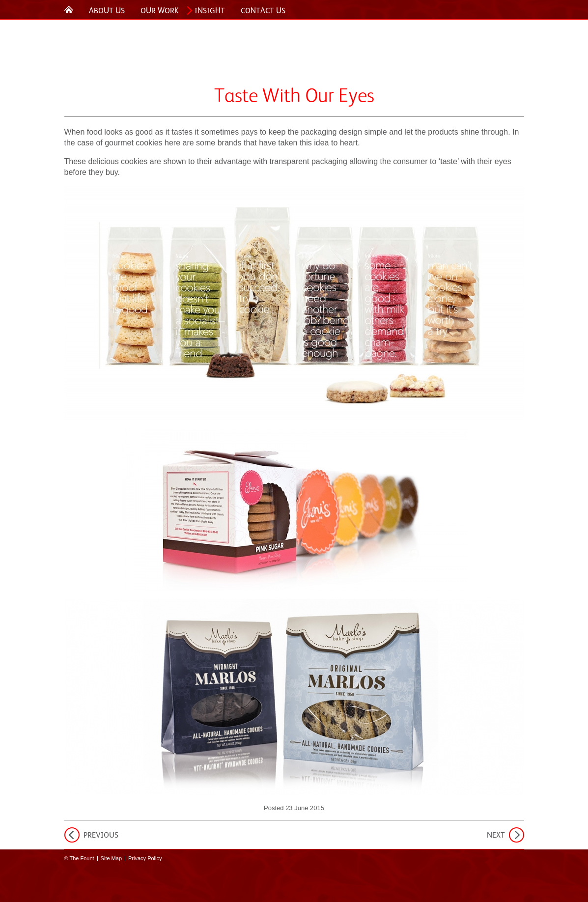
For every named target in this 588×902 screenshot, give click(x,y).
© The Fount (79, 858)
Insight (210, 11)
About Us (107, 11)
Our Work (160, 11)
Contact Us (263, 11)
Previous (101, 835)
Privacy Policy (145, 858)
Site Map (111, 858)
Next (496, 835)
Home (69, 9)
